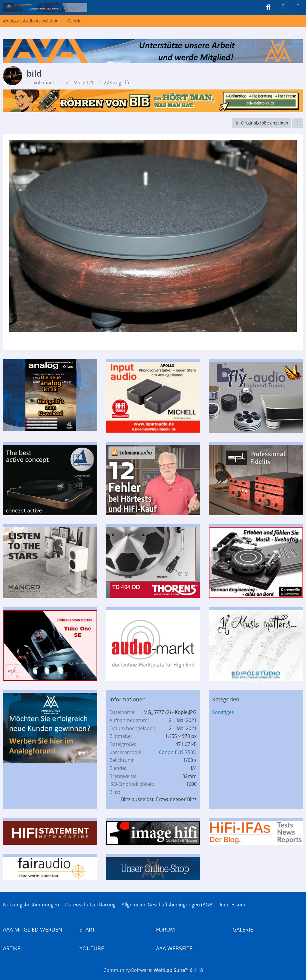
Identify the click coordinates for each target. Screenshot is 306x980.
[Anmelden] (283, 7)
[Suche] (268, 7)
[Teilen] (298, 123)
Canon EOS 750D (178, 752)
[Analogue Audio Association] (45, 7)
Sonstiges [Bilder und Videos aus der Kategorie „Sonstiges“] (223, 712)
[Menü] (298, 7)
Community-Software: (153, 970)
